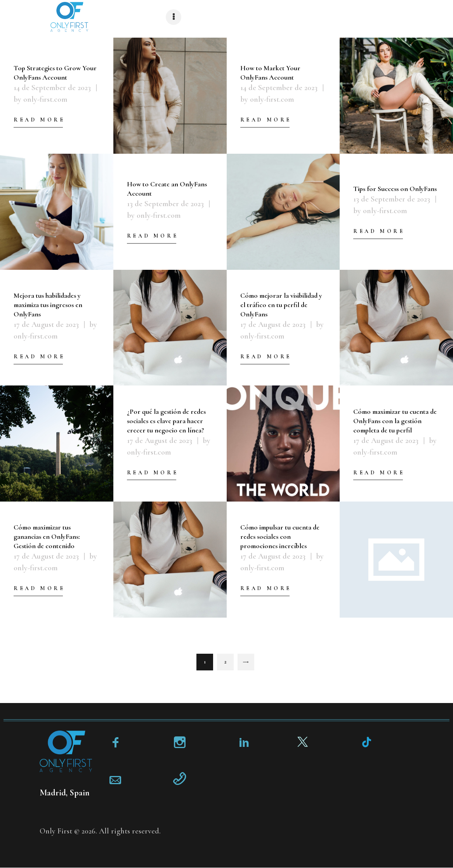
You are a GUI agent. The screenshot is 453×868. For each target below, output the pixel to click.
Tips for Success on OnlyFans (395, 189)
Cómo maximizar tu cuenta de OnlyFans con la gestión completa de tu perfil (395, 420)
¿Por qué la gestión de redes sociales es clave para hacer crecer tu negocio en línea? (166, 420)
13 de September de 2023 (165, 204)
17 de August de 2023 (46, 324)
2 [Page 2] (229, 659)
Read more (39, 120)
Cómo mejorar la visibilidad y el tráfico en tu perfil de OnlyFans (281, 304)
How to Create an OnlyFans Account (167, 189)
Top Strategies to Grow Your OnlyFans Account (55, 73)
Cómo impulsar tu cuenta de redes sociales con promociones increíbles (280, 536)
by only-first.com (40, 99)
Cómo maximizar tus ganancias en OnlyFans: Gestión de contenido (47, 536)
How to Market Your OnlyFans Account (270, 73)
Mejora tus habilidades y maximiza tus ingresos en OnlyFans (48, 304)
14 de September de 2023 (52, 88)
